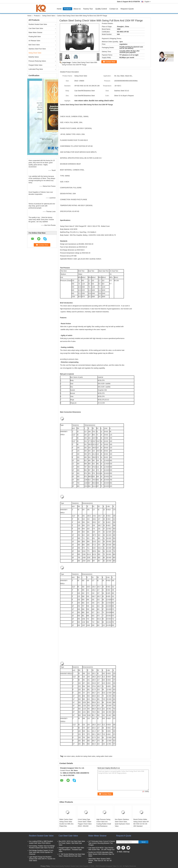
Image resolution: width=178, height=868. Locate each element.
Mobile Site (121, 855)
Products (67, 9)
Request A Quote (127, 9)
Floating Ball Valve (35, 37)
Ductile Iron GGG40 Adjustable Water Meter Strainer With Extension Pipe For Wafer (101, 854)
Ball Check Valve (34, 45)
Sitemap (126, 852)
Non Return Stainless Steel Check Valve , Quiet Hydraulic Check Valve (122, 823)
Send (143, 842)
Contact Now (110, 62)
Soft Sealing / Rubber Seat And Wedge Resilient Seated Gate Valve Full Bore (42, 847)
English (148, 2)
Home (59, 9)
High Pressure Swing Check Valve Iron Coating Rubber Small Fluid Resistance (104, 823)
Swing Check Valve (49, 16)
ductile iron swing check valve (85, 756)
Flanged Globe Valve (35, 65)
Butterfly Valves (34, 57)
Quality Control (101, 9)
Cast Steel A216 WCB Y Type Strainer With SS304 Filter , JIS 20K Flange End (101, 849)
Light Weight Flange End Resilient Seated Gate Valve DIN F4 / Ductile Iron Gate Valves (42, 859)
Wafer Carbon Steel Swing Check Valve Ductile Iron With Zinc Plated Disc (67, 823)
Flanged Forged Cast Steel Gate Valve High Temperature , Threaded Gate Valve (71, 850)
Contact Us (114, 9)
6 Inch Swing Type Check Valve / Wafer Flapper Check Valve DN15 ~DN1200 (85, 823)
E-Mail (120, 852)
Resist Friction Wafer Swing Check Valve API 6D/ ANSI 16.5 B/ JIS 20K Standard (141, 823)
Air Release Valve (34, 41)
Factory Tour (88, 9)
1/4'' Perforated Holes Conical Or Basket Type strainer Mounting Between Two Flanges (102, 843)
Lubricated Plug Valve (36, 69)
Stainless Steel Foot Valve (37, 49)
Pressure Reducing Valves (37, 61)
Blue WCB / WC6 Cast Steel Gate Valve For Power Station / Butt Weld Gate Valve (72, 843)
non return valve (69, 756)
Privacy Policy (45, 866)
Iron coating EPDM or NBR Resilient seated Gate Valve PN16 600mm (41, 842)
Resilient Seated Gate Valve (38, 24)
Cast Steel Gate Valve (36, 28)
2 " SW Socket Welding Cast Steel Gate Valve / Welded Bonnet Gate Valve (72, 855)
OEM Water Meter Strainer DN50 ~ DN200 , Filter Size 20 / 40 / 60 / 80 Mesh (100, 861)
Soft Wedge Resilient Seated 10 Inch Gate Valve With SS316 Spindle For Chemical (41, 852)
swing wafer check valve (104, 756)
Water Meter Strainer (35, 32)
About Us (77, 9)
